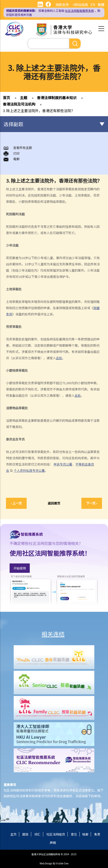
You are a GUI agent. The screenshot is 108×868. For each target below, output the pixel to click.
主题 (24, 98)
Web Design (46, 863)
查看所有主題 (23, 148)
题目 (25, 834)
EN (93, 5)
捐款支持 (62, 5)
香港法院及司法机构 (19, 104)
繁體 (101, 5)
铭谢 (85, 834)
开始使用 (20, 568)
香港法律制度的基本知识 (57, 98)
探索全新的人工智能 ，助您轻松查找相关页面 (53, 13)
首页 (6, 98)
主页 (13, 834)
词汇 (37, 834)
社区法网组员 (56, 834)
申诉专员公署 (63, 464)
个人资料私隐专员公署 (29, 470)
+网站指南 (80, 5)
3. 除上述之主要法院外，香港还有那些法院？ (39, 111)
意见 (74, 834)
